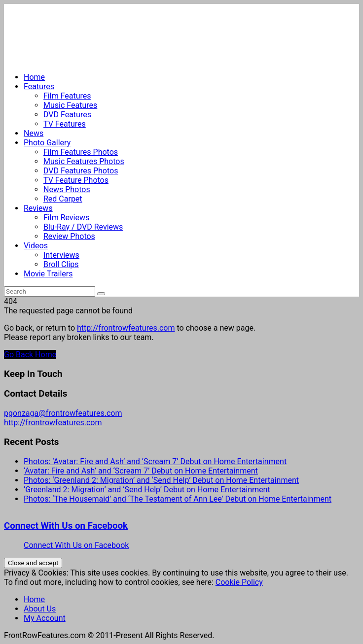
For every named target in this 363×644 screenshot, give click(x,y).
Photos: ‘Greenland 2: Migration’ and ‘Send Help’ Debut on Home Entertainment (161, 480)
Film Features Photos (81, 152)
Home (34, 77)
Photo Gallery (47, 143)
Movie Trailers (48, 274)
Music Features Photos (84, 161)
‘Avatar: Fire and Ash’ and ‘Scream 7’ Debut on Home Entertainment (141, 471)
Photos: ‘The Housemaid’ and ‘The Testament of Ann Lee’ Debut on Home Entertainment (178, 499)
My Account (45, 618)
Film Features (67, 96)
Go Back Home (30, 355)
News (34, 133)
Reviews (38, 208)
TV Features (65, 124)
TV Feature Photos (76, 180)
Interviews (61, 255)
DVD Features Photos (81, 171)
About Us (40, 609)
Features (39, 86)
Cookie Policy (239, 582)
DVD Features (67, 115)
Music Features (70, 105)
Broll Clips (61, 264)
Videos (36, 246)
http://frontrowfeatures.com (126, 328)
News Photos (67, 189)
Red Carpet (63, 199)
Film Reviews (66, 218)
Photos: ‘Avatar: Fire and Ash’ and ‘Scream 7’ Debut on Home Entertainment (155, 461)
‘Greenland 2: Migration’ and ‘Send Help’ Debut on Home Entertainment (147, 490)
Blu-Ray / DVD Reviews (83, 227)
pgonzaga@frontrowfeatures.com (63, 413)
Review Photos (69, 236)
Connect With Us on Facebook (66, 526)
